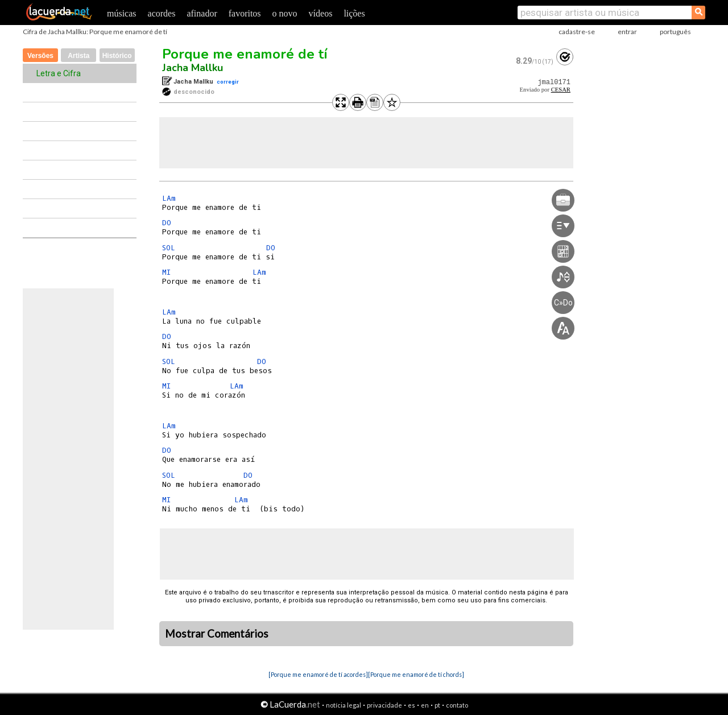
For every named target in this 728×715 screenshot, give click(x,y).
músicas (122, 13)
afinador (202, 13)
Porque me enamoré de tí (245, 54)
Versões (40, 56)
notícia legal (344, 705)
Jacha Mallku (193, 68)
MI (166, 272)
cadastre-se (577, 32)
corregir (228, 82)
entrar (627, 32)
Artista (78, 56)
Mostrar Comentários (217, 634)
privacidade (384, 705)
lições (354, 13)
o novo (285, 13)
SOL (169, 248)
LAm (169, 198)
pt (437, 705)
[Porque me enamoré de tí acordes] (318, 674)
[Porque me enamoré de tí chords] (416, 674)
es (411, 705)
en (425, 705)
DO (167, 223)
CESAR (561, 90)
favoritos (245, 13)
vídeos (321, 13)
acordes (162, 13)
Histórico (117, 56)
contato (457, 705)
